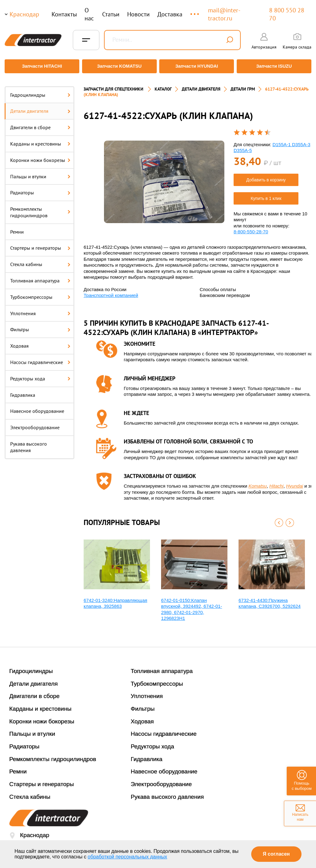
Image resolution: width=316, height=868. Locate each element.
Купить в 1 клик (266, 195)
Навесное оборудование (37, 408)
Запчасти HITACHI (41, 66)
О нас (89, 14)
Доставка (170, 14)
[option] (164, 178)
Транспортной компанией (111, 292)
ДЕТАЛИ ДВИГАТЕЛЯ (201, 85)
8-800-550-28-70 (251, 228)
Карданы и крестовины (40, 140)
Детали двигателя (40, 108)
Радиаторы (40, 189)
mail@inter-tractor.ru (224, 14)
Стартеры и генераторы (40, 244)
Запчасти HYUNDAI (197, 66)
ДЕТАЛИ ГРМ (243, 85)
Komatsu (258, 483)
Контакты (64, 14)
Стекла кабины (40, 261)
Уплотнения (40, 310)
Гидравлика (23, 391)
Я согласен (276, 854)
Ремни (17, 228)
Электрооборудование (35, 424)
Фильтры (40, 326)
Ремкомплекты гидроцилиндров (40, 209)
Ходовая (40, 342)
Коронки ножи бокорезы (40, 156)
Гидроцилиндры (40, 91)
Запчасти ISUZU (275, 66)
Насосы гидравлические (40, 359)
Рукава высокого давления (29, 444)
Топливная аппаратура (40, 277)
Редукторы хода (40, 375)
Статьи (111, 14)
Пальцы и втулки (40, 173)
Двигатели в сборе (40, 124)
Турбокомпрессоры (40, 293)
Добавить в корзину (266, 176)
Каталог (163, 85)
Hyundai (295, 483)
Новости (138, 14)
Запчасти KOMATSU (119, 66)
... (195, 11)
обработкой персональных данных (127, 857)
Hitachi (276, 483)
